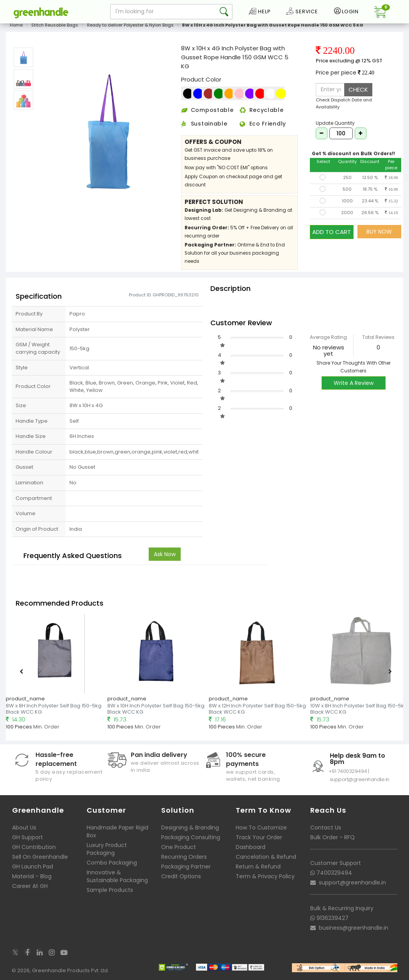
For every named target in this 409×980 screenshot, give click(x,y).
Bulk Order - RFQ (333, 837)
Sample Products (110, 890)
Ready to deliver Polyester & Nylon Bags (130, 25)
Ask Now (165, 554)
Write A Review (354, 383)
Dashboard (251, 847)
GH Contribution (34, 847)
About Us (24, 828)
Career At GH (30, 886)
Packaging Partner (186, 867)
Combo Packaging (112, 863)
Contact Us (326, 828)
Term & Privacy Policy (265, 876)
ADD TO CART (332, 231)
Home (16, 25)
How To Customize (261, 828)
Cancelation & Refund (266, 857)
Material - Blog (32, 876)
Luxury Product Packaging (107, 849)
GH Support (28, 837)
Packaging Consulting (191, 837)
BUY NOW (379, 232)
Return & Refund (258, 867)
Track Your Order (259, 837)
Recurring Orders (184, 857)
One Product (179, 847)
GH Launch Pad (33, 867)
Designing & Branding (190, 828)
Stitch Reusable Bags (55, 25)
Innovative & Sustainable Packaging (117, 876)
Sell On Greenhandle (40, 857)
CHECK (358, 89)
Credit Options (181, 876)
